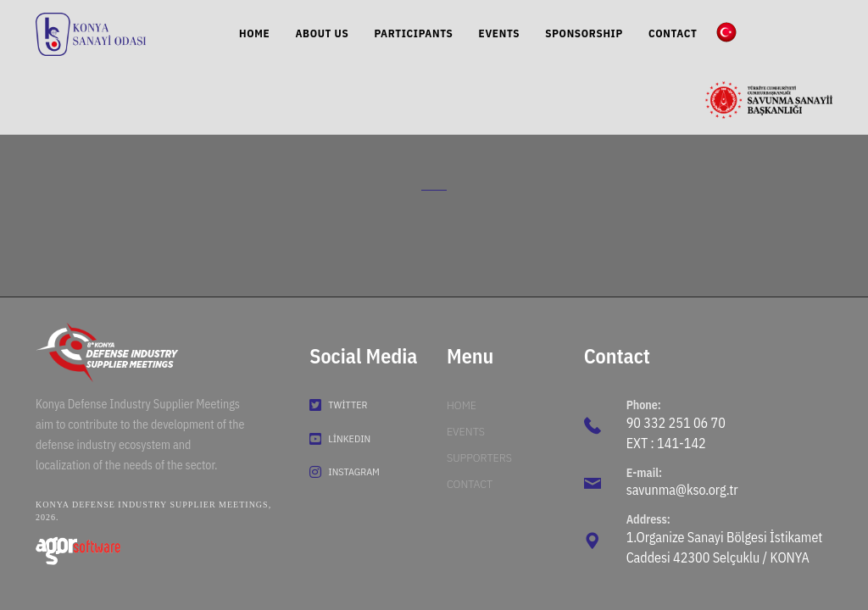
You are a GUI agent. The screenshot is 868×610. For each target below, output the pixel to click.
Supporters (479, 457)
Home (462, 405)
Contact (470, 484)
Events (466, 431)
